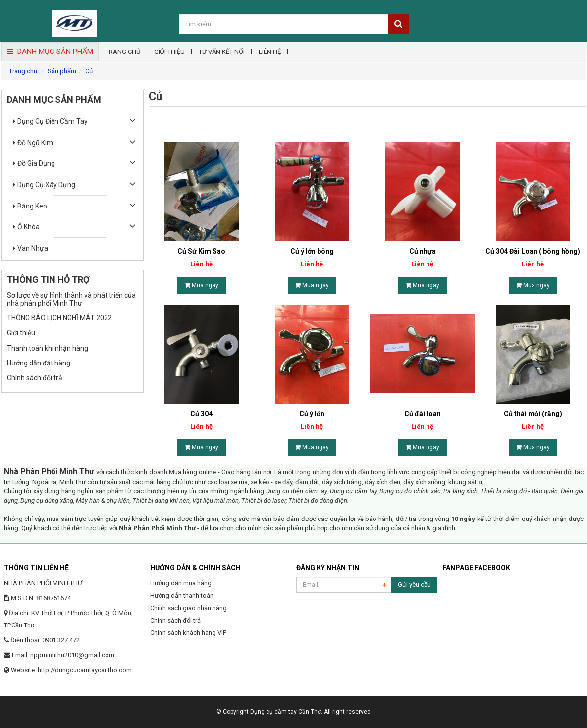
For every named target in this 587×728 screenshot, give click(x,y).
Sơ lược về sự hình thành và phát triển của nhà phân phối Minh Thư (71, 299)
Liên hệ (270, 52)
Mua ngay (202, 285)
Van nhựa (30, 248)
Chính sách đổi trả (35, 378)
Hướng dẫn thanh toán (182, 596)
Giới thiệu (169, 52)
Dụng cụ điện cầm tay (50, 121)
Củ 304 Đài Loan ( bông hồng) (533, 251)
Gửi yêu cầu (414, 585)
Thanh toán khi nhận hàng (48, 348)
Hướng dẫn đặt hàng (39, 363)
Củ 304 (201, 414)
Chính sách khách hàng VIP (188, 633)
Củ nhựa (423, 251)
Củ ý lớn (312, 414)
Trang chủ (123, 52)
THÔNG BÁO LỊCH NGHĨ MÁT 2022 (59, 318)
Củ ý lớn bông (312, 251)
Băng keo (30, 206)
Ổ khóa (26, 227)
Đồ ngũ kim (33, 143)
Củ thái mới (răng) (533, 414)
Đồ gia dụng (34, 163)
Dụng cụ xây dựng (44, 185)
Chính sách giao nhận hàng (188, 608)
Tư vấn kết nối (222, 52)
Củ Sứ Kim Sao (201, 251)
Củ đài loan (423, 414)
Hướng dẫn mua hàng (181, 583)
